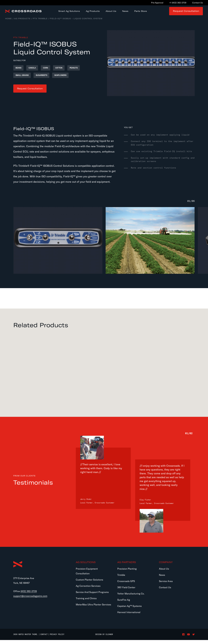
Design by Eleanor (104, 639)
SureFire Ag (124, 604)
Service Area (166, 585)
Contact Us (165, 591)
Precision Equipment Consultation (87, 575)
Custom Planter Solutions (89, 584)
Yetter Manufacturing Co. (131, 598)
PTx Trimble (40, 22)
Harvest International (129, 616)
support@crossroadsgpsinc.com (30, 601)
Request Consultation (186, 13)
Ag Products (22, 22)
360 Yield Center (126, 591)
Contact (44, 638)
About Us (164, 573)
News (162, 579)
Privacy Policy (57, 638)
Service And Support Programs (92, 596)
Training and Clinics (86, 602)
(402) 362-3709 (29, 596)
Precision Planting (127, 573)
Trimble (121, 579)
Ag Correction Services (88, 590)
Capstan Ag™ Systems (129, 610)
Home (8, 22)
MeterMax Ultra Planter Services (93, 609)
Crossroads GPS (126, 585)
